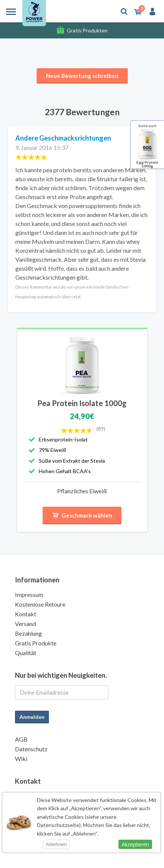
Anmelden (32, 717)
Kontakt (26, 614)
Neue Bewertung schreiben (82, 76)
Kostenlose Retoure (40, 604)
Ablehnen (56, 844)
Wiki (21, 759)
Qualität (26, 653)
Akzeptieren (135, 845)
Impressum (29, 595)
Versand (25, 624)
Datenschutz (31, 749)
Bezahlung (28, 633)
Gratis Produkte (36, 643)
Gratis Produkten (87, 30)
